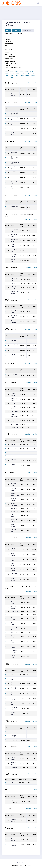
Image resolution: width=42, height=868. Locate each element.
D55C (12, 74)
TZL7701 (22, 732)
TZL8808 (23, 608)
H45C (22, 76)
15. (9, 642)
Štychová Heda (14, 134)
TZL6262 (23, 351)
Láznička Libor (14, 763)
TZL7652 (23, 322)
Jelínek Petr (14, 783)
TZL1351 (23, 114)
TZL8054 (23, 845)
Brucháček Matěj (14, 399)
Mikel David (15, 612)
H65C (33, 76)
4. (9, 158)
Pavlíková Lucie (14, 178)
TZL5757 (22, 375)
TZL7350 (23, 312)
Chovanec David (14, 624)
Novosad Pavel (14, 694)
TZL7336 (22, 679)
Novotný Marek (13, 689)
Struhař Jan (15, 511)
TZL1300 (23, 411)
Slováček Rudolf (14, 736)
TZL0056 (23, 260)
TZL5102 (22, 740)
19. (9, 652)
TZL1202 (22, 456)
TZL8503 (22, 684)
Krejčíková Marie (14, 250)
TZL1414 (22, 394)
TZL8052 (23, 235)
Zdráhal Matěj (13, 530)
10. (9, 183)
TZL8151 (23, 288)
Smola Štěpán (13, 394)
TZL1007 (22, 515)
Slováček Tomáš (14, 642)
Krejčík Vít (14, 403)
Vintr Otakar (14, 411)
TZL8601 (22, 633)
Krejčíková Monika (14, 351)
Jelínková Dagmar (14, 375)
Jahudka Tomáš (14, 550)
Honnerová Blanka (14, 235)
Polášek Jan (15, 633)
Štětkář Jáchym (13, 525)
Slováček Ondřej (14, 484)
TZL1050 (23, 183)
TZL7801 (22, 699)
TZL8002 (23, 642)
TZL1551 (22, 95)
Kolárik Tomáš (13, 603)
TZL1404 (23, 420)
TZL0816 (22, 579)
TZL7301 (22, 689)
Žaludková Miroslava (14, 356)
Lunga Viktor (13, 515)
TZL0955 (23, 173)
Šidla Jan (14, 675)
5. (9, 163)
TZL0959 (23, 158)
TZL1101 (22, 465)
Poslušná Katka (14, 168)
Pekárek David (13, 489)
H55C (27, 76)
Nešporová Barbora (14, 322)
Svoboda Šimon (14, 407)
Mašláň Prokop (13, 499)
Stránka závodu (28, 30)
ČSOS (29, 866)
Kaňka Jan (14, 456)
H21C (11, 76)
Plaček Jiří (14, 453)
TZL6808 (22, 675)
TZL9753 (23, 230)
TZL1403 (23, 415)
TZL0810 (22, 564)
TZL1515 (22, 403)
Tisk (7, 30)
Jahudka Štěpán (14, 465)
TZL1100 (22, 460)
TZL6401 (22, 767)
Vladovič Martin (13, 820)
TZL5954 (23, 356)
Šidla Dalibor (15, 445)
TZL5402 (23, 736)
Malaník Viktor (13, 460)
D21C (26, 72)
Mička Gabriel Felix (15, 494)
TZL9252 (23, 250)
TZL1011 (22, 511)
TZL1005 (22, 499)
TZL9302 (23, 603)
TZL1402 (23, 428)
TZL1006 (22, 508)
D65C (18, 74)
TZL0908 (23, 520)
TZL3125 (23, 801)
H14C (33, 74)
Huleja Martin (13, 647)
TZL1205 (22, 453)
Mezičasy (28, 83)
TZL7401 (22, 694)
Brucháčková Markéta (15, 293)
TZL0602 (23, 637)
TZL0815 (22, 549)
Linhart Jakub (13, 554)
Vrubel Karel (14, 767)
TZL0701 (22, 569)
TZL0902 (23, 484)
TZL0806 (23, 840)
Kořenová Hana (14, 183)
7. (9, 124)
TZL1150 (23, 124)
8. (9, 178)
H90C (7, 78)
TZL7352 (23, 317)
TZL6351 (23, 341)
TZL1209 (23, 424)
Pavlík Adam (13, 564)
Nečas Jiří (14, 615)
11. (9, 134)
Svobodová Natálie (14, 119)
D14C (16, 72)
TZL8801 (22, 657)
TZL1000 (22, 489)
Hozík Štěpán (13, 840)
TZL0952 (23, 163)
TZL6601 (22, 714)
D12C (11, 72)
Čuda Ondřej (13, 579)
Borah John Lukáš (14, 520)
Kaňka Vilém (15, 428)
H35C (16, 76)
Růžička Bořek (13, 420)
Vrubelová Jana (14, 317)
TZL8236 (22, 709)
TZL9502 (23, 624)
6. (9, 119)
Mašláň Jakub (13, 699)
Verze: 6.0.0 (20, 863)
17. (9, 647)
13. (9, 520)
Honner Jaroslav (13, 569)
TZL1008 (22, 494)
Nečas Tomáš (13, 657)
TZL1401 (22, 821)
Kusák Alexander (14, 504)
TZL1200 (23, 445)
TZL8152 (23, 292)
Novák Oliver (15, 424)
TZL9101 (22, 615)
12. (9, 633)
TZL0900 (23, 504)
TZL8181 (22, 245)
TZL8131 (22, 619)
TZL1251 (23, 119)
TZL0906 (23, 530)
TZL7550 (23, 283)
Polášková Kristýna (14, 255)
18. (9, 525)
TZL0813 (22, 554)
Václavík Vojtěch (13, 559)
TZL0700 (22, 574)
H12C (28, 74)
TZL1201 (22, 449)
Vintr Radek (14, 732)
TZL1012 (22, 525)
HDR (12, 78)
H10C (23, 74)
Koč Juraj (14, 508)
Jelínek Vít (14, 740)
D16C (21, 72)
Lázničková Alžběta (14, 207)
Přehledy (16, 30)
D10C (6, 72)
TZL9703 (22, 612)
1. (8, 95)
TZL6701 (22, 763)
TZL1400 (23, 407)
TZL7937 (22, 704)
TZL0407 (23, 652)
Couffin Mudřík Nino (14, 415)
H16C (6, 76)
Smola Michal (13, 619)
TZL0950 (23, 188)
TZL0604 (23, 647)
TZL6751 (23, 346)
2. (9, 153)
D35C (31, 72)
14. (9, 704)
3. (9, 114)
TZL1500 (23, 399)
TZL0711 (22, 559)
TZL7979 (23, 240)
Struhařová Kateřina (14, 845)
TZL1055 (23, 178)
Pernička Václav (14, 637)
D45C (7, 74)
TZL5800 (22, 758)
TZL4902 (22, 783)
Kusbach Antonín (14, 758)
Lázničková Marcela (14, 346)
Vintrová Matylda (13, 95)
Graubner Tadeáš (14, 652)
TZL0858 (23, 207)
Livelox (35, 83)
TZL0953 (23, 153)
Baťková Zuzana (13, 288)
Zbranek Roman (14, 608)
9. (9, 129)
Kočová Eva (14, 283)
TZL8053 (23, 280)
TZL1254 (23, 134)
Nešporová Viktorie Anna (15, 124)
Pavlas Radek (13, 684)
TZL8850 (23, 255)
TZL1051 (23, 168)
